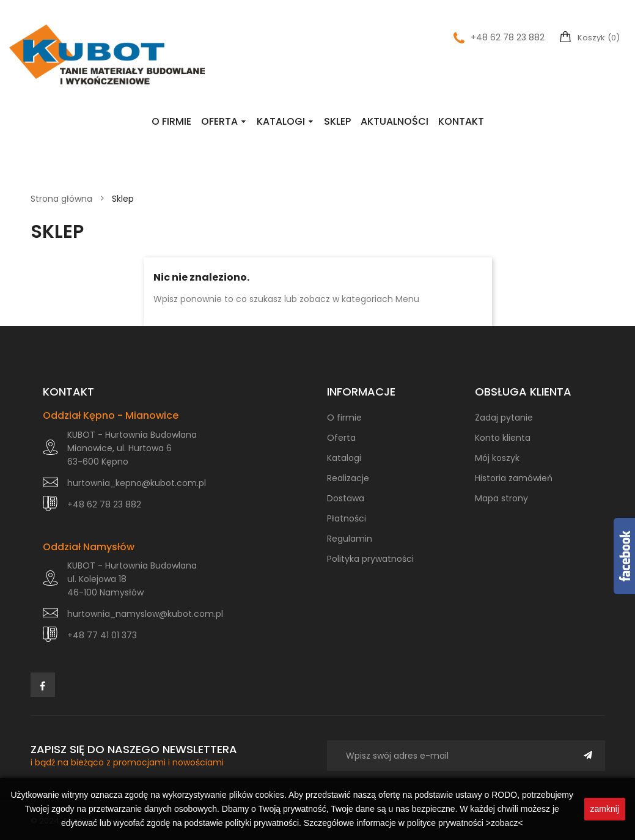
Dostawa (346, 498)
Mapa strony (501, 498)
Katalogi (281, 121)
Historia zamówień (514, 478)
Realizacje (348, 478)
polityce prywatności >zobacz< (465, 823)
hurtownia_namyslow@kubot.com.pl (145, 614)
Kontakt (461, 121)
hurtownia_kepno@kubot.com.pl (137, 483)
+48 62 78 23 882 (499, 37)
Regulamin (350, 539)
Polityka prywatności (370, 559)
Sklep (337, 121)
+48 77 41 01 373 (102, 635)
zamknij (605, 809)
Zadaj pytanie (504, 418)
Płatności (347, 518)
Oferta (219, 121)
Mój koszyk (497, 458)
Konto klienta (503, 438)
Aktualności (395, 121)
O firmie (171, 121)
